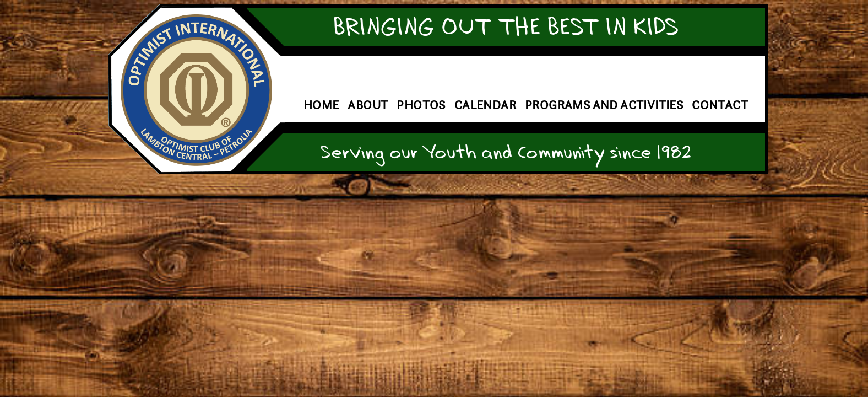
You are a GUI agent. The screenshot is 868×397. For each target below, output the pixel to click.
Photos (421, 105)
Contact (720, 105)
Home (321, 105)
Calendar (485, 105)
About (368, 105)
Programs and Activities (604, 105)
